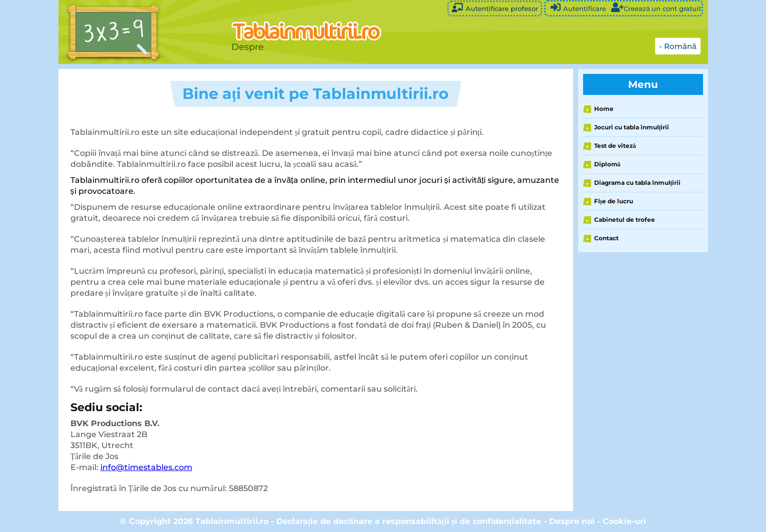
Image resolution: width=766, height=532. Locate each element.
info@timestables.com (146, 467)
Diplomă (607, 164)
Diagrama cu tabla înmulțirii (638, 183)
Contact (606, 238)
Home (604, 109)
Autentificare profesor (495, 8)
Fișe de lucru (614, 201)
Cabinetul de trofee (625, 220)
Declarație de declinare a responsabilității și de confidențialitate (409, 521)
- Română (678, 46)
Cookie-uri (624, 521)
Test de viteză (615, 146)
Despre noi (572, 521)
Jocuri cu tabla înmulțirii (632, 127)
